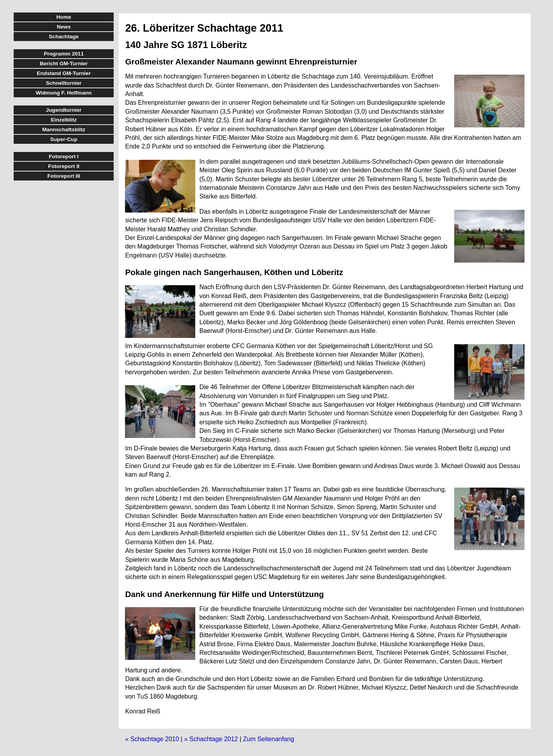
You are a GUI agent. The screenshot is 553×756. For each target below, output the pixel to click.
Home (64, 17)
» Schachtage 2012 (211, 739)
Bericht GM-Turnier (64, 63)
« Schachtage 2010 (152, 739)
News (64, 27)
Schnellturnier (63, 83)
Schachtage (64, 37)
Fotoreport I (64, 156)
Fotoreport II (64, 166)
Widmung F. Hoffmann (64, 93)
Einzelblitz (64, 120)
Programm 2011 (64, 54)
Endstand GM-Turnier (64, 73)
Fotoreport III (64, 176)
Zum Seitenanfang (268, 739)
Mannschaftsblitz (64, 130)
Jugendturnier (64, 110)
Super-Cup (63, 139)
